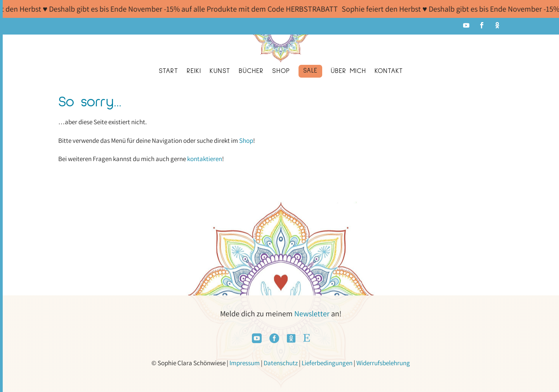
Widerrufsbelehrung (383, 363)
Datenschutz (281, 363)
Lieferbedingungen (327, 363)
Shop (246, 140)
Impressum (245, 363)
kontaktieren (205, 159)
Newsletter (312, 314)
